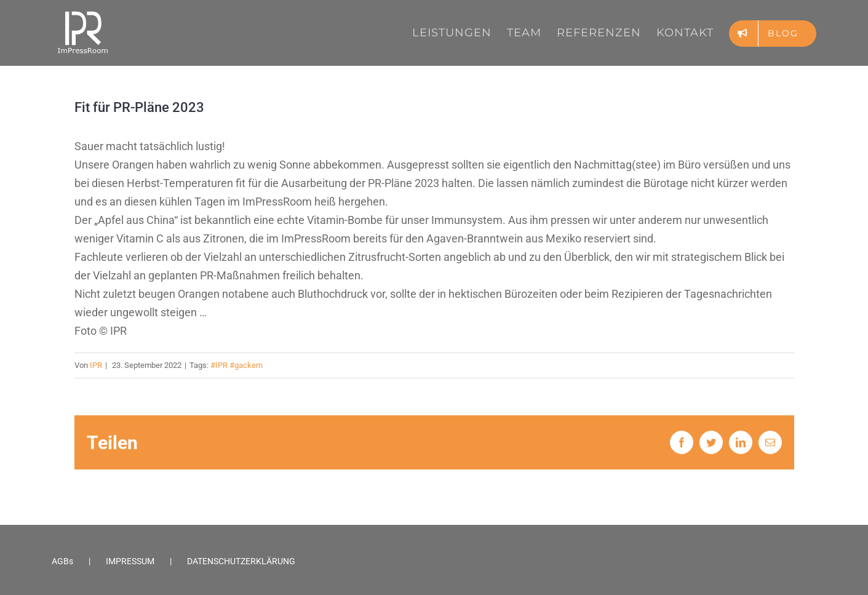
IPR (96, 365)
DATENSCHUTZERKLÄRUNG (241, 561)
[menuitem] (460, 33)
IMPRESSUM (130, 561)
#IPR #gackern (237, 365)
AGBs (62, 561)
